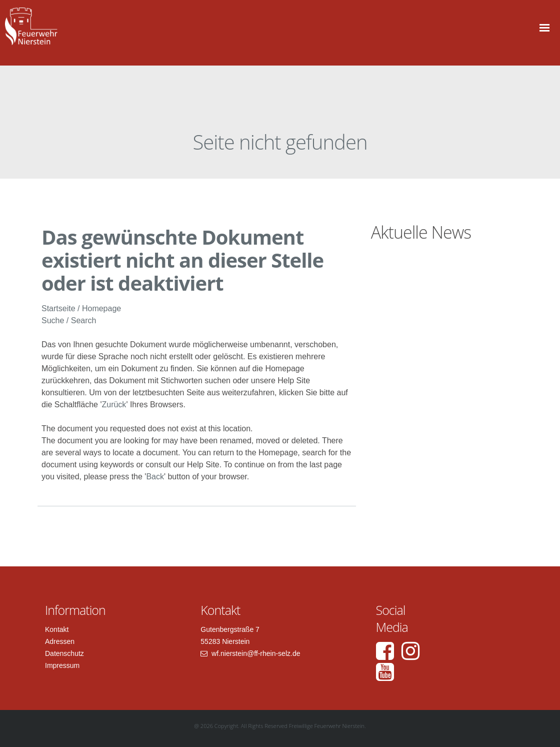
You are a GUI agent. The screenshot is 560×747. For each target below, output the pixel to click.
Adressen (60, 641)
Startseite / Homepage (81, 308)
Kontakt (57, 629)
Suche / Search (69, 320)
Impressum (62, 665)
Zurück (114, 405)
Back (155, 477)
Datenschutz (64, 653)
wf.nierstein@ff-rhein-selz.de (255, 653)
